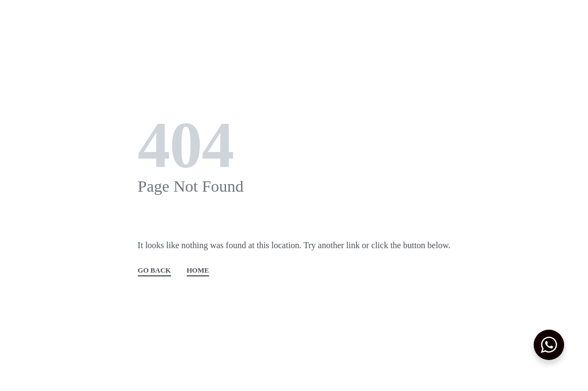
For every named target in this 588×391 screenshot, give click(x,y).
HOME (198, 270)
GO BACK (154, 270)
